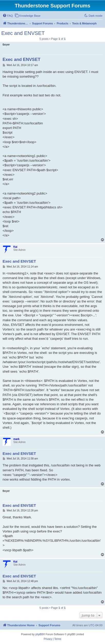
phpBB (39, 634)
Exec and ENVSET (23, 33)
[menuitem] (8, 16)
